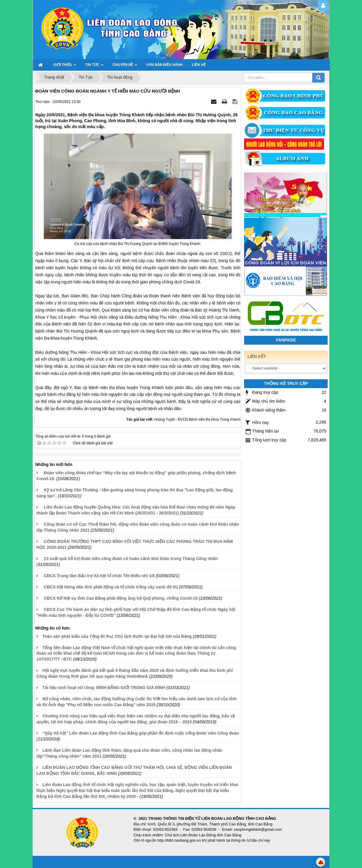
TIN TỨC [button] (94, 67)
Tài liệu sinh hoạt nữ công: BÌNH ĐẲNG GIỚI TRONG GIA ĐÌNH (104, 688)
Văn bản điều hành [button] (165, 65)
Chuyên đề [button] (125, 67)
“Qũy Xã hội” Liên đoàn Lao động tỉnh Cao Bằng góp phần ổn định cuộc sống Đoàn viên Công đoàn (141, 733)
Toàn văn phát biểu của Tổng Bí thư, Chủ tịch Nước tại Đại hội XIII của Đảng (117, 636)
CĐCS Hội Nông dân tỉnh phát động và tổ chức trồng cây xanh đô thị (111, 587)
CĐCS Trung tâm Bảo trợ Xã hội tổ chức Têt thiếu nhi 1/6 (99, 576)
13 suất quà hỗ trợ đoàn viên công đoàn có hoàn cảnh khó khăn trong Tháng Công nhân (131, 559)
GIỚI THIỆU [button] (65, 67)
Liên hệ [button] (199, 65)
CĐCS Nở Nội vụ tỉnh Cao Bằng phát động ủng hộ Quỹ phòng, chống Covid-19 (121, 598)
